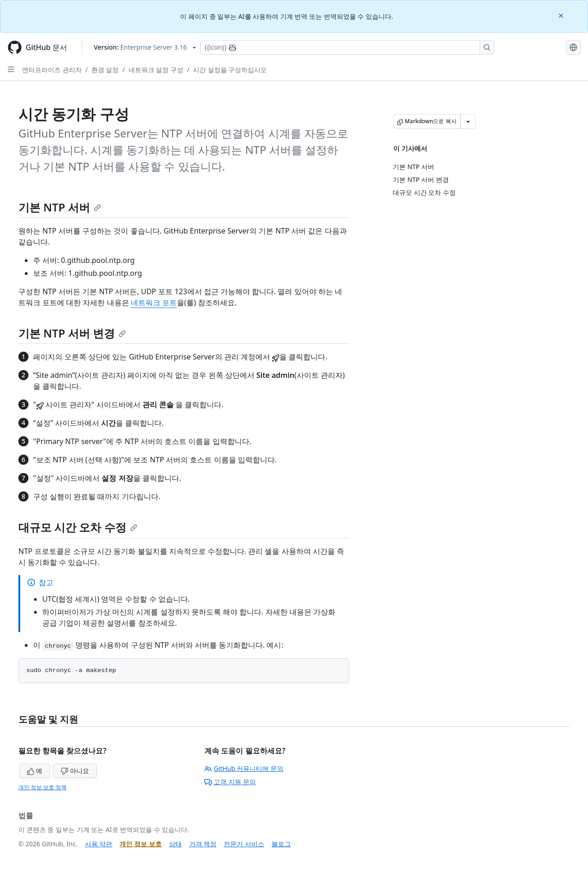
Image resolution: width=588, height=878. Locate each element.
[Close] (562, 15)
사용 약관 (99, 844)
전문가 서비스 (244, 844)
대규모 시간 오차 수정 (78, 527)
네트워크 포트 (154, 302)
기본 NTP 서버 (60, 207)
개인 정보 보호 (140, 844)
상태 (175, 844)
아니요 (75, 771)
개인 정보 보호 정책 (42, 787)
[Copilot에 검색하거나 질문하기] (347, 47)
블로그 (281, 844)
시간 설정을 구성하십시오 (230, 70)
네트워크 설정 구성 (156, 70)
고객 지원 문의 (230, 782)
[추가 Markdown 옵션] (468, 121)
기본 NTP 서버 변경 (72, 333)
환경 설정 (105, 70)
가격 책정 (203, 844)
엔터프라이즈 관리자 (52, 70)
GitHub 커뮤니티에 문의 (244, 768)
